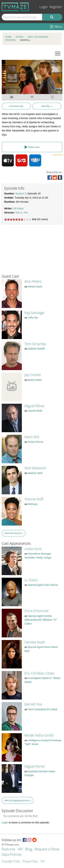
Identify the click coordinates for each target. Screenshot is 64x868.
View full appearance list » (18, 800)
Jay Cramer (33, 375)
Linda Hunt (33, 549)
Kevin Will (32, 437)
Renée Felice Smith (39, 735)
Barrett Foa (33, 704)
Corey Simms (35, 442)
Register (56, 7)
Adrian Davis (35, 286)
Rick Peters (33, 281)
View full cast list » (14, 533)
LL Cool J (31, 580)
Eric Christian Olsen (40, 673)
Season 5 (21, 193)
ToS (42, 861)
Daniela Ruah (35, 642)
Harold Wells (35, 411)
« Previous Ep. (16, 106)
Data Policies (12, 855)
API (20, 849)
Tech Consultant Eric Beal (42, 709)
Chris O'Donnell (36, 611)
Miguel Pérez (34, 406)
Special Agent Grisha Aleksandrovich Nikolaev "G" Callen (41, 620)
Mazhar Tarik (35, 473)
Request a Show (47, 849)
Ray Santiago (34, 313)
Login (44, 7)
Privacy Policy (30, 861)
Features (8, 849)
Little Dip (33, 318)
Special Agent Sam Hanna (43, 585)
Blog (29, 849)
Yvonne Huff (34, 499)
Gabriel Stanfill (36, 349)
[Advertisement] (27, 251)
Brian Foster (35, 380)
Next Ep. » (47, 106)
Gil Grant (18, 208)
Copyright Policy (11, 861)
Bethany (33, 504)
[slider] (18, 219)
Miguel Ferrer (35, 766)
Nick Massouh (35, 468)
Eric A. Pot (22, 212)
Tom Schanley (35, 344)
